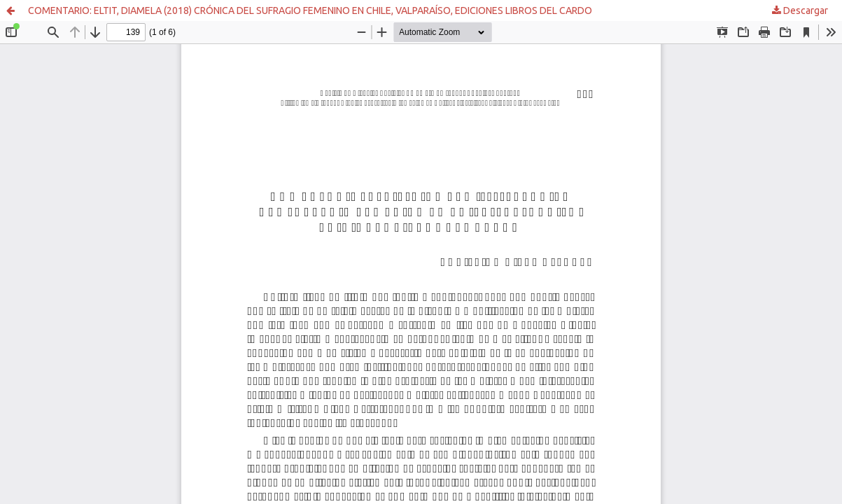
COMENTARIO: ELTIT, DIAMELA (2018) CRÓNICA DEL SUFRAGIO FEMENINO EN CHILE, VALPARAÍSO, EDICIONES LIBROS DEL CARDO (310, 10)
